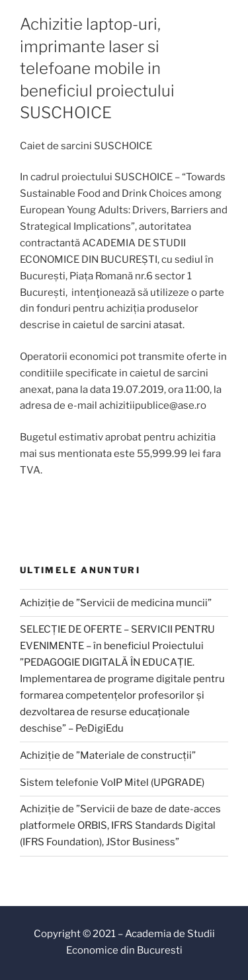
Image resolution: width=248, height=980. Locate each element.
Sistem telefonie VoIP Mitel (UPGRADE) (112, 783)
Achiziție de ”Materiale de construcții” (108, 755)
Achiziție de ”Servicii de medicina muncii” (116, 603)
